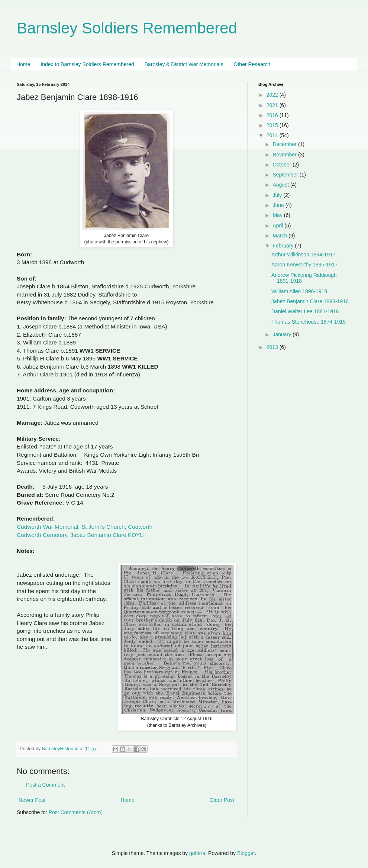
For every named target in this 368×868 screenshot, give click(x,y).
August (281, 185)
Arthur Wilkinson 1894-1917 (304, 255)
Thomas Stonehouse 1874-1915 (309, 322)
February (284, 246)
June (279, 205)
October (283, 165)
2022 (273, 95)
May (278, 215)
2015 (273, 125)
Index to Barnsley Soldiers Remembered (87, 64)
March (280, 236)
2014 (273, 135)
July (278, 195)
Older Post (222, 800)
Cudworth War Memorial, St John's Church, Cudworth (85, 527)
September (286, 175)
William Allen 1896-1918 (299, 291)
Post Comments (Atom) (76, 812)
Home (23, 64)
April (278, 226)
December (285, 144)
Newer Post (32, 800)
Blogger (246, 853)
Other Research (252, 64)
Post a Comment (45, 785)
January (283, 334)
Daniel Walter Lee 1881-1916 (305, 311)
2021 (273, 105)
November (285, 155)
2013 (273, 347)
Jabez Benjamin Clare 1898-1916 (310, 301)
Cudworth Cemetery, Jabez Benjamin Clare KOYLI (81, 535)
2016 (273, 115)
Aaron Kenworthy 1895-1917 (304, 265)
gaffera (197, 853)
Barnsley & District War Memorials (184, 64)
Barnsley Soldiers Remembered (127, 28)
